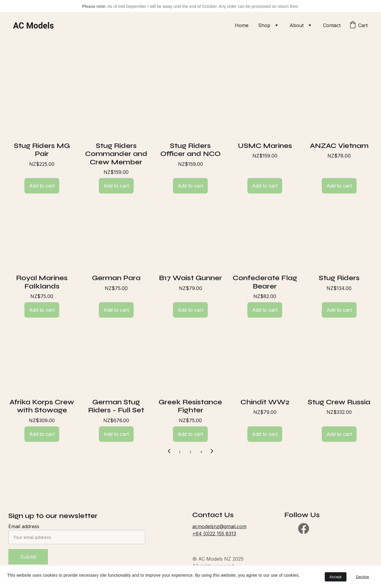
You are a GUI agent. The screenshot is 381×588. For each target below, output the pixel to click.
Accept (336, 577)
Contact (332, 25)
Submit (28, 557)
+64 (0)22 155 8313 (214, 534)
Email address (24, 526)
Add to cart (42, 186)
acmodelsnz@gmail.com (219, 526)
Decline (363, 577)
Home (242, 25)
